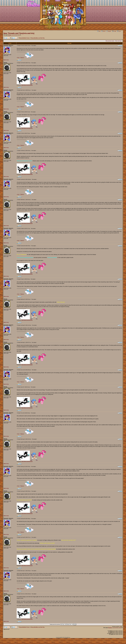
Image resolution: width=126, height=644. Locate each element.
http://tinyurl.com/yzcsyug (27, 85)
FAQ (99, 31)
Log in (119, 31)
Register (109, 31)
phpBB (61, 637)
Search (103, 31)
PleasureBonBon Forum (24, 38)
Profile (114, 31)
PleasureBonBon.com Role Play (38, 38)
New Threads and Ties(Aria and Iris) (19, 33)
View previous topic (110, 41)
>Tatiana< (22, 58)
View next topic (118, 41)
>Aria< (18, 58)
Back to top (6, 60)
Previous (9, 35)
